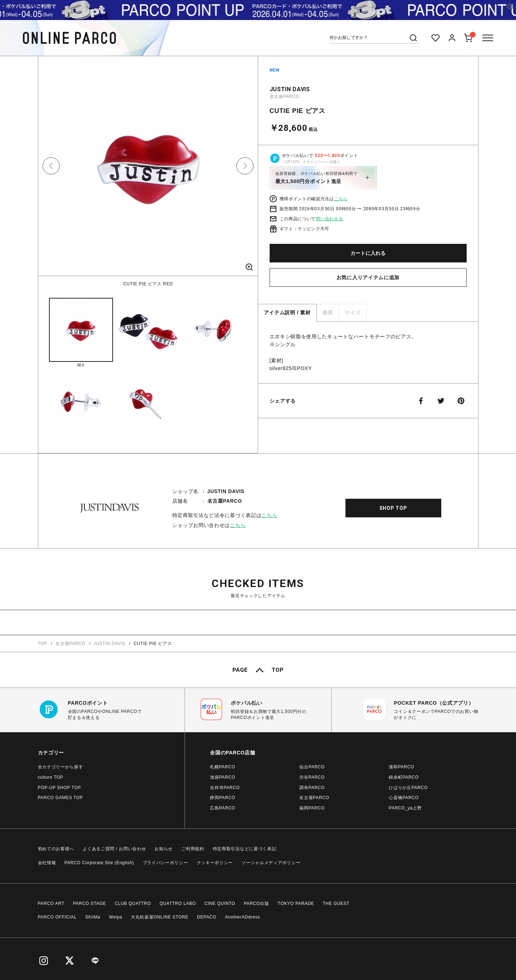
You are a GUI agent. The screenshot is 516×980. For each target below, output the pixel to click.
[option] (148, 172)
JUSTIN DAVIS (290, 89)
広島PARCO (223, 808)
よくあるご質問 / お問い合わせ (114, 849)
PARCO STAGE (90, 903)
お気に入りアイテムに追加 (368, 277)
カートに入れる (368, 253)
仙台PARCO (312, 767)
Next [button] (245, 166)
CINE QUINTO (220, 903)
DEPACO (207, 917)
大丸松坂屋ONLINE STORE (160, 917)
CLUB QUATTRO (133, 903)
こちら (341, 199)
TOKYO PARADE (296, 903)
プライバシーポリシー (165, 863)
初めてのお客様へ (56, 849)
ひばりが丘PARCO (408, 788)
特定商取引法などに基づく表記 (245, 849)
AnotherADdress (242, 917)
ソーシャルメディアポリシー (271, 863)
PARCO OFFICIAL (57, 917)
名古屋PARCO (284, 97)
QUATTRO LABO (178, 903)
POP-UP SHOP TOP (60, 788)
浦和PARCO (401, 767)
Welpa (116, 917)
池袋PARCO (223, 777)
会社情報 (47, 863)
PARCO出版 (257, 903)
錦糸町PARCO (404, 777)
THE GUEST (336, 903)
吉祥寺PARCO (225, 788)
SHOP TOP (393, 508)
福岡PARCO (312, 808)
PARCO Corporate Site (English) (99, 863)
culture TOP (51, 777)
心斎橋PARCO (404, 798)
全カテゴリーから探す (61, 767)
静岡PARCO (223, 798)
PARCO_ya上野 (405, 808)
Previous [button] (51, 166)
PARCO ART (51, 903)
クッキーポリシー (215, 863)
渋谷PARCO (312, 777)
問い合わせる (329, 219)
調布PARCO (312, 788)
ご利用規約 (193, 849)
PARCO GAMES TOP (61, 798)
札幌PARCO (223, 767)
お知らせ (164, 849)
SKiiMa (93, 917)
